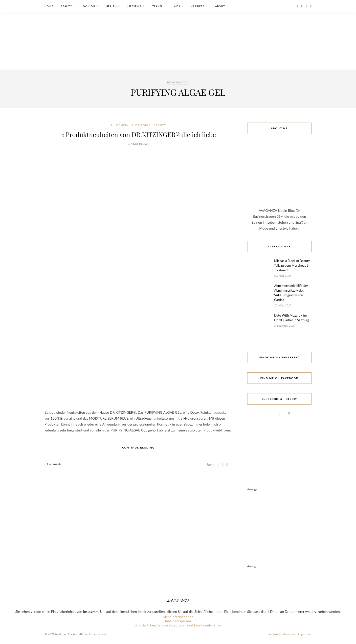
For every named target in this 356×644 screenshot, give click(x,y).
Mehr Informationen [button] (178, 617)
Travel (157, 6)
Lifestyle (135, 6)
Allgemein (120, 125)
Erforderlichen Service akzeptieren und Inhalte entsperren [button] (178, 625)
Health (111, 6)
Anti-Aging (141, 125)
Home (49, 6)
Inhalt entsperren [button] (178, 621)
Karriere (198, 6)
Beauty (66, 6)
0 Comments (53, 464)
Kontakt (273, 634)
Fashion (89, 6)
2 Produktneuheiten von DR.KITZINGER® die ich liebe (138, 135)
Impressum (305, 634)
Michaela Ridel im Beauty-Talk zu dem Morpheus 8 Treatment (293, 265)
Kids (177, 6)
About (220, 6)
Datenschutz (288, 634)
